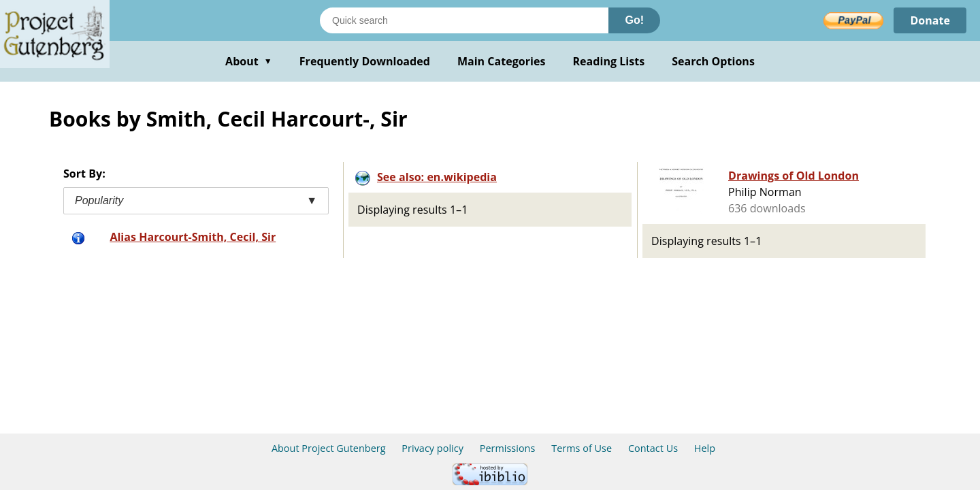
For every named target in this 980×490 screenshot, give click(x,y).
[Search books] (464, 20)
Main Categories (502, 61)
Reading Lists (609, 61)
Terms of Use (582, 448)
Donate (930, 20)
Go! (634, 20)
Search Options (713, 61)
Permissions (508, 448)
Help (705, 448)
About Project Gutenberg (329, 448)
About (249, 61)
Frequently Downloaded (365, 61)
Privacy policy (432, 448)
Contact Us (653, 448)
